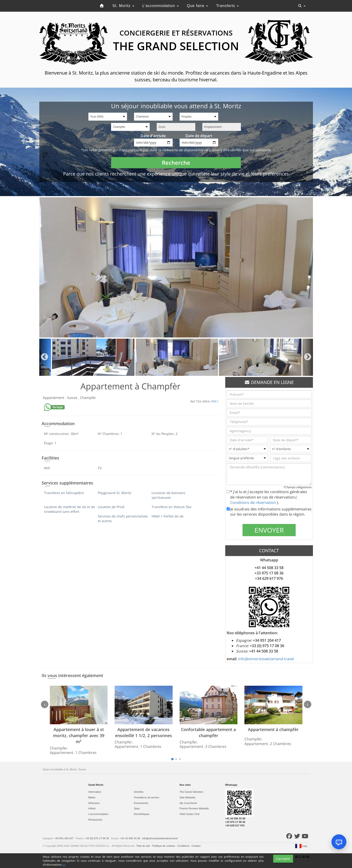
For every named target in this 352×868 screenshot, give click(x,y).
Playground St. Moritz (115, 493)
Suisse (73, 398)
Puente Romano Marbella (194, 808)
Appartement (54, 398)
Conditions (184, 846)
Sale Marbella (187, 797)
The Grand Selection (191, 792)
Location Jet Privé (111, 507)
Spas (137, 808)
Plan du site (144, 846)
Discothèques (142, 814)
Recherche (176, 163)
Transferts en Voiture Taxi (172, 507)
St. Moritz (123, 6)
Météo (92, 797)
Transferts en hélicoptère (64, 493)
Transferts (227, 6)
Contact (196, 846)
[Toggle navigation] (302, 6)
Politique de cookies (164, 846)
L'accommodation (161, 6)
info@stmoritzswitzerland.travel (266, 659)
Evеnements (141, 803)
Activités (139, 792)
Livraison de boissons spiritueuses (168, 495)
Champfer (88, 398)
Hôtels (92, 808)
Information (95, 792)
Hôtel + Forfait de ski (168, 516)
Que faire (197, 6)
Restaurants (95, 820)
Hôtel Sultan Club (190, 814)
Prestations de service (147, 797)
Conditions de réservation (254, 502)
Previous (45, 357)
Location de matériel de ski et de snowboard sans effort (69, 509)
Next (308, 357)
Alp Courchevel (188, 803)
